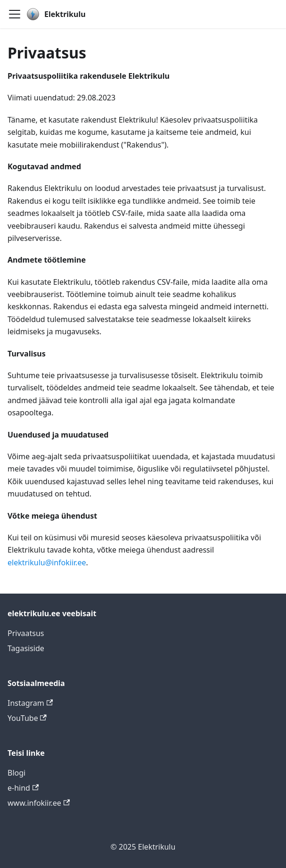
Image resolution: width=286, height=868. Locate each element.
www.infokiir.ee (39, 803)
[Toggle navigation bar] (15, 14)
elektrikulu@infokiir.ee (47, 562)
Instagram (30, 703)
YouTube (27, 718)
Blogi (16, 773)
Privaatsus (26, 633)
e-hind (23, 788)
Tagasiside (26, 648)
